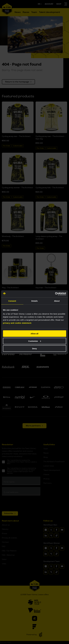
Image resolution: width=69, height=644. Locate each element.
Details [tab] (35, 301)
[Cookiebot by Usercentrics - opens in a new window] (55, 294)
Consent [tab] (12, 301)
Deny (34, 348)
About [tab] (57, 301)
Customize (35, 341)
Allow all (34, 334)
